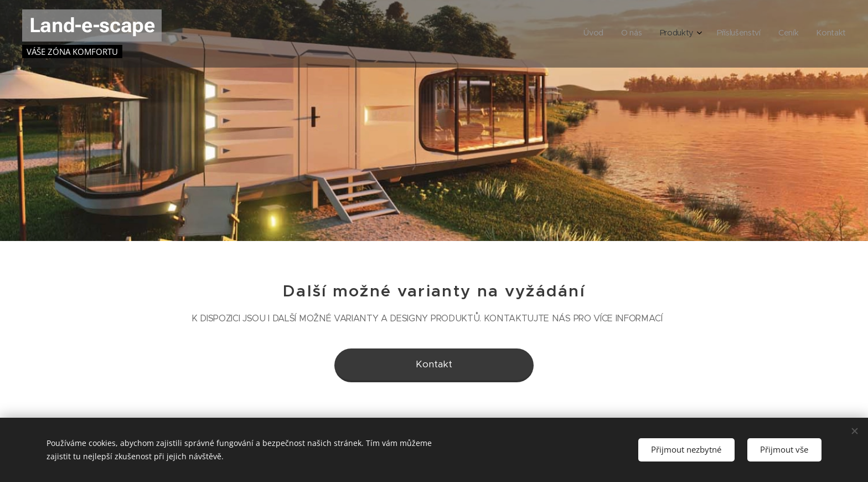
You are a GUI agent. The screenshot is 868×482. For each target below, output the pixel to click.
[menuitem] (755, 34)
